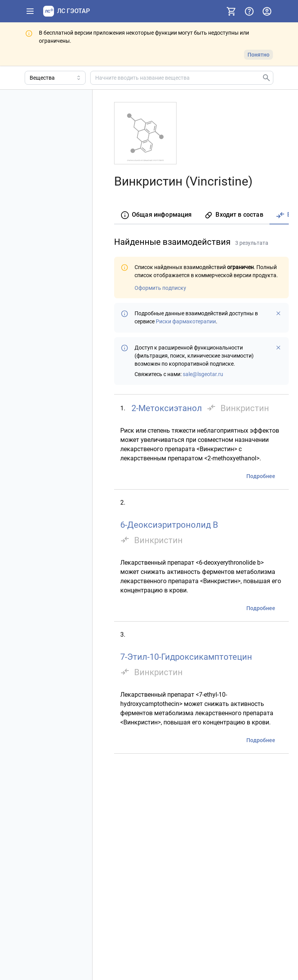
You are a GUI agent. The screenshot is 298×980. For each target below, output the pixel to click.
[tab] (156, 215)
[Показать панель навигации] (30, 11)
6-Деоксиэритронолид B (169, 525)
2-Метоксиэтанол (167, 408)
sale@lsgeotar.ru (203, 374)
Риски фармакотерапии (186, 321)
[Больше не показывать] (278, 313)
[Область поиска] (55, 78)
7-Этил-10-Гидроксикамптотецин (186, 657)
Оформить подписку (160, 288)
